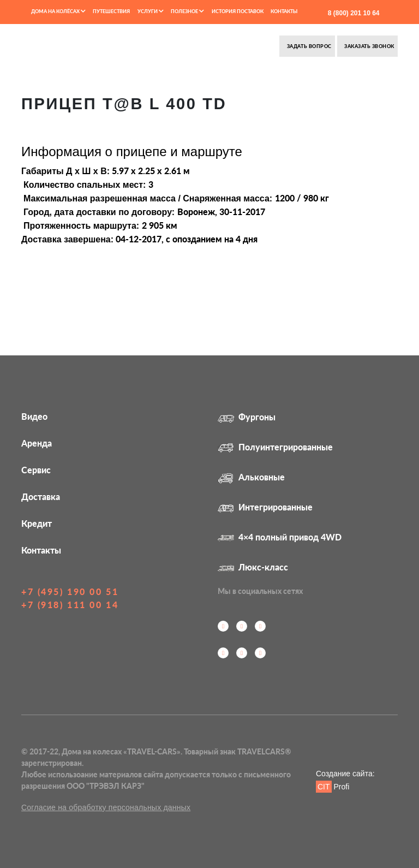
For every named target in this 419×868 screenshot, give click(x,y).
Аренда (37, 443)
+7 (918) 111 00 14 (70, 605)
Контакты (284, 11)
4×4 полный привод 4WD (280, 537)
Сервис (36, 470)
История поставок (238, 11)
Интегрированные (265, 507)
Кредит (37, 523)
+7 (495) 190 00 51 (70, 591)
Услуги (151, 11)
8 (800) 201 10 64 (352, 13)
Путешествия (111, 11)
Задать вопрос (308, 46)
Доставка (41, 497)
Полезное (187, 11)
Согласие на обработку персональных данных (106, 807)
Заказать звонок (369, 46)
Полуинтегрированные (275, 447)
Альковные (251, 477)
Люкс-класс (253, 567)
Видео (34, 416)
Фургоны (247, 417)
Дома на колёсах (58, 11)
